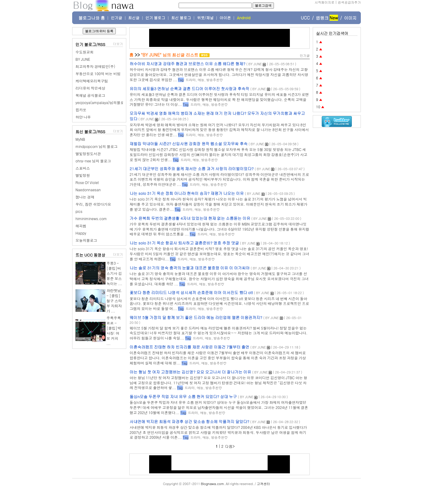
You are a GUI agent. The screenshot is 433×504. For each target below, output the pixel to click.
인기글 (117, 18)
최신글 (134, 18)
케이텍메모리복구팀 (92, 81)
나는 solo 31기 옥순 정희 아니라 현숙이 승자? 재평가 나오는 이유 (187, 193)
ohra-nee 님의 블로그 (93, 161)
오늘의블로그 (86, 240)
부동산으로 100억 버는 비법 (98, 74)
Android (244, 18)
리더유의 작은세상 (90, 88)
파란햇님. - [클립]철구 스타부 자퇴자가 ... (114, 301)
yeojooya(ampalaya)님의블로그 (101, 102)
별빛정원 (83, 175)
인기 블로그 (155, 18)
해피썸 (81, 226)
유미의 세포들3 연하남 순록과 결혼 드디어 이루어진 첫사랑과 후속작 (189, 89)
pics (79, 211)
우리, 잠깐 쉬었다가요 (93, 204)
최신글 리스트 (185, 55)
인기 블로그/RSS (90, 44)
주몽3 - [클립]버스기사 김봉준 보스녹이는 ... (114, 273)
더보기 (118, 44)
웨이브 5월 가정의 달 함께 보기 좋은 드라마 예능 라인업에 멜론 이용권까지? (196, 317)
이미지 (350, 18)
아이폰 (225, 18)
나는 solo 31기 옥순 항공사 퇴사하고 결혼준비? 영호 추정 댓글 (184, 243)
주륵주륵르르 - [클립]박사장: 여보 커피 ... (114, 330)
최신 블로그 (181, 18)
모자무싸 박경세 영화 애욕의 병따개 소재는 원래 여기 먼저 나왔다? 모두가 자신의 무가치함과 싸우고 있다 (217, 116)
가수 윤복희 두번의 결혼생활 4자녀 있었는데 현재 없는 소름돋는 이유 (190, 218)
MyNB (80, 139)
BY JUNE (83, 59)
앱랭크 (322, 18)
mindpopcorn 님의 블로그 (97, 146)
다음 (229, 446)
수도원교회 (84, 52)
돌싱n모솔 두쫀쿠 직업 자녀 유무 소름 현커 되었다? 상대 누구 (183, 396)
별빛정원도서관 (88, 154)
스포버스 (83, 168)
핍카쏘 (81, 110)
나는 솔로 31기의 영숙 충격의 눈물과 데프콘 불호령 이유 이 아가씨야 (190, 268)
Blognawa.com (212, 484)
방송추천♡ (215, 80)
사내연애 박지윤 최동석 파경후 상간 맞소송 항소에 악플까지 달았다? (189, 421)
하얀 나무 (83, 117)
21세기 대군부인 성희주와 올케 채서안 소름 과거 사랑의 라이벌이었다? (192, 169)
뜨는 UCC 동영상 (91, 255)
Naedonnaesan (88, 190)
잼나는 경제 (85, 197)
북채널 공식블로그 (90, 95)
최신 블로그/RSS (90, 132)
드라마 (190, 80)
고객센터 (263, 484)
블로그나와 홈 (92, 18)
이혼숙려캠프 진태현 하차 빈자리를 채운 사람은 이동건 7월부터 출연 (189, 347)
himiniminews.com (91, 218)
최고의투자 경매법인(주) (95, 66)
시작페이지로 (324, 2)
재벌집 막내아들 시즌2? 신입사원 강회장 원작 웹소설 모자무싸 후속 (189, 144)
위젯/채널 (205, 18)
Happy (81, 233)
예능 (201, 80)
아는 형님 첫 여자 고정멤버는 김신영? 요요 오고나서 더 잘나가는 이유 (190, 372)
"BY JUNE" (151, 55)
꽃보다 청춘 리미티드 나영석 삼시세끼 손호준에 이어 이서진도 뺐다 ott (191, 292)
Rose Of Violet (87, 182)
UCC (305, 18)
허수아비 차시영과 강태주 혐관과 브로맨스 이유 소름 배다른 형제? (187, 64)
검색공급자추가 (349, 2)
